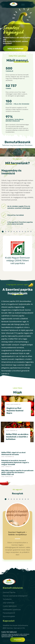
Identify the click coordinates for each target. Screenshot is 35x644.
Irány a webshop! (16, 49)
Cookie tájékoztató (10, 606)
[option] (17, 253)
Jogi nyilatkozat (9, 603)
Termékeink (7, 599)
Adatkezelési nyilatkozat (12, 609)
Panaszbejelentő (9, 613)
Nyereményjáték (9, 616)
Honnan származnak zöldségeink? (15, 596)
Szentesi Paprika (9, 592)
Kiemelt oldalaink (13, 588)
